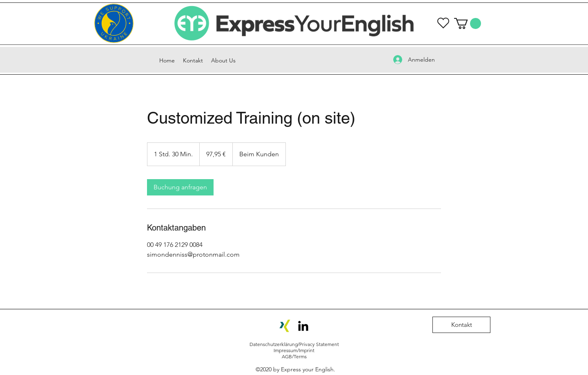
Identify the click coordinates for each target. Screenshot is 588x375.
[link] (180, 187)
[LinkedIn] (303, 326)
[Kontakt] (461, 325)
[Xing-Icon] (285, 326)
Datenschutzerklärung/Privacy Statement (294, 344)
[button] (468, 23)
